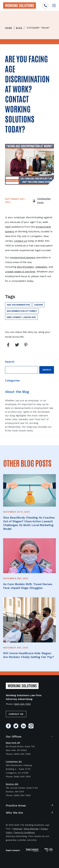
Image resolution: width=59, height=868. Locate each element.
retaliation (41, 267)
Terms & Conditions (24, 832)
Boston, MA (12, 784)
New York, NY (13, 743)
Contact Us (16, 714)
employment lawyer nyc (21, 317)
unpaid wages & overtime (20, 272)
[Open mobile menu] (54, 5)
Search (47, 370)
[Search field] (22, 370)
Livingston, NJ (14, 761)
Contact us (20, 241)
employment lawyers (23, 257)
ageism (39, 305)
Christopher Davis (44, 201)
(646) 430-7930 (22, 704)
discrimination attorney (22, 311)
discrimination (25, 267)
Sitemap (18, 829)
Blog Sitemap (31, 829)
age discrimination (18, 305)
